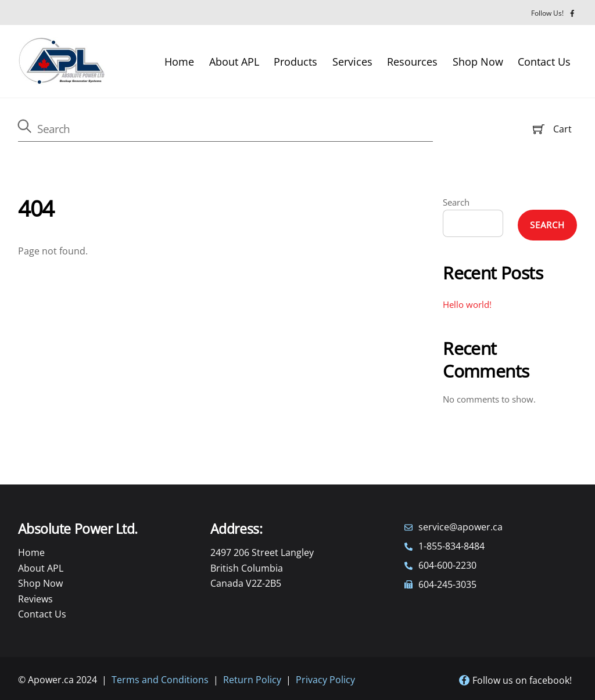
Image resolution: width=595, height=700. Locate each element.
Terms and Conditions (160, 680)
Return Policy (252, 680)
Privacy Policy (325, 680)
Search (456, 202)
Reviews (35, 599)
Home (179, 62)
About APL (234, 62)
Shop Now (478, 62)
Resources (412, 62)
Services (352, 62)
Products (295, 62)
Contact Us (544, 62)
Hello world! (467, 304)
